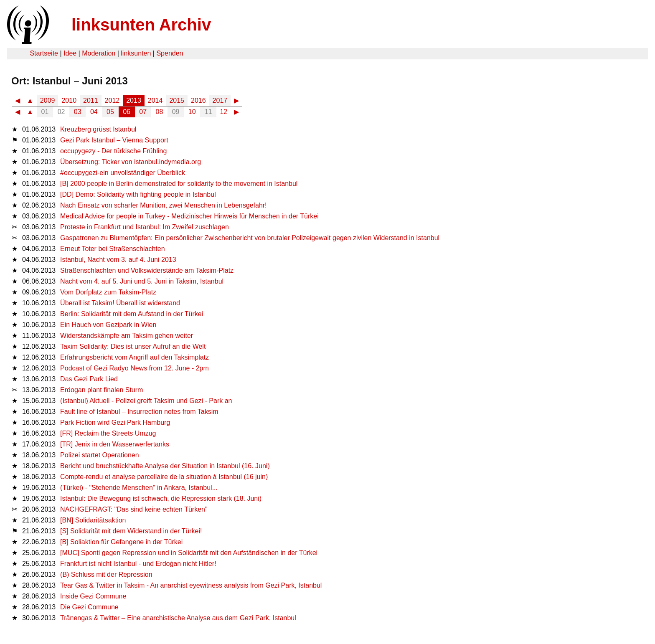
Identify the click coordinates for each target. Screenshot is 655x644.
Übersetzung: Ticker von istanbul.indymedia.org (131, 162)
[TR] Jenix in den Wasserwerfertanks (115, 444)
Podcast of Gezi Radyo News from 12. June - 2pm (135, 368)
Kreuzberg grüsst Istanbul (98, 129)
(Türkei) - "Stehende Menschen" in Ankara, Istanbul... (139, 488)
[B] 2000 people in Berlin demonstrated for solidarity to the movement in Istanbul (179, 184)
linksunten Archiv (141, 25)
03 (78, 112)
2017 (220, 100)
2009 (48, 100)
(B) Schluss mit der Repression (106, 574)
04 (94, 112)
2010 (69, 100)
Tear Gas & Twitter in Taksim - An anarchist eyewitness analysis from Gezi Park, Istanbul (191, 585)
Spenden (170, 53)
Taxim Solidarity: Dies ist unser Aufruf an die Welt (133, 346)
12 (223, 112)
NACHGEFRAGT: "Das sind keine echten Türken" (134, 509)
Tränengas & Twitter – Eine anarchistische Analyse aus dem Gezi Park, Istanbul (178, 618)
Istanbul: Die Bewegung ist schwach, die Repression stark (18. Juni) (161, 498)
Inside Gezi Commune (93, 596)
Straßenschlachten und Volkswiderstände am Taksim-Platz (147, 270)
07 (143, 112)
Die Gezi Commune (89, 607)
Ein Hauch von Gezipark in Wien (108, 325)
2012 (112, 100)
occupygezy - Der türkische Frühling (113, 151)
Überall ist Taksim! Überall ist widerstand (120, 303)
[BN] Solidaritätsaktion (93, 520)
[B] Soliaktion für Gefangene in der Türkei (121, 542)
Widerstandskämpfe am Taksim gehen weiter (127, 336)
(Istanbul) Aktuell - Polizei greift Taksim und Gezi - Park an (146, 401)
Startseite (44, 53)
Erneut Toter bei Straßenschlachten (113, 249)
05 (110, 112)
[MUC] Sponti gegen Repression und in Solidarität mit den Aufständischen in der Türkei (189, 553)
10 (192, 112)
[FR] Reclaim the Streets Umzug (108, 433)
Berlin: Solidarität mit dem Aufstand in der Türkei (132, 314)
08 (160, 112)
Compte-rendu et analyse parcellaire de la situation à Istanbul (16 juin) (164, 477)
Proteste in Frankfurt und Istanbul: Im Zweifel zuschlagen (145, 227)
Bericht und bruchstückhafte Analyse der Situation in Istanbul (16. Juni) (165, 466)
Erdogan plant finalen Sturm (102, 390)
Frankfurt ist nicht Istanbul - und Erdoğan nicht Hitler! (138, 564)
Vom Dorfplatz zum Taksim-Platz (108, 292)
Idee (70, 53)
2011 (91, 100)
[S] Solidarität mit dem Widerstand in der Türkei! (131, 531)
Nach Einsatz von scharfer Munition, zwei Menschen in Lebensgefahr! (163, 205)
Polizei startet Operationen (100, 455)
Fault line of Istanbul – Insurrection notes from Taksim (139, 412)
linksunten (136, 53)
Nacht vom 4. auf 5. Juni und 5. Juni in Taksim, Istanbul (142, 281)
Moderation (99, 53)
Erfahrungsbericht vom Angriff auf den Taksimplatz (135, 357)
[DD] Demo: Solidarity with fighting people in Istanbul (138, 194)
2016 (198, 100)
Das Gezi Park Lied (89, 379)
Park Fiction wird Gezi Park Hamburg (115, 422)
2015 (177, 100)
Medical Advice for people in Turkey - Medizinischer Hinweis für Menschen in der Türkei (189, 216)
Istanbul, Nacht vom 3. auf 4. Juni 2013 (118, 260)
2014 (155, 100)
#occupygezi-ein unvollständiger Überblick (123, 173)
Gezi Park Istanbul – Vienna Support (114, 140)
